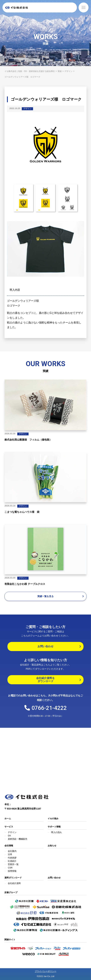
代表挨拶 (12, 858)
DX (9, 836)
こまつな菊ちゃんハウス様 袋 (22, 512)
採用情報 (12, 871)
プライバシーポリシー (45, 971)
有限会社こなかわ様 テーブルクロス (25, 584)
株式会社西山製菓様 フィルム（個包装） (28, 440)
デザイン (27, 109)
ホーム (8, 819)
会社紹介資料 (14, 883)
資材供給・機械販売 (18, 839)
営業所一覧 (13, 864)
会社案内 (12, 851)
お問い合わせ (54, 878)
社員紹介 (12, 861)
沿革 (10, 854)
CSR (10, 868)
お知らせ (52, 846)
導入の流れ (56, 832)
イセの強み (53, 819)
